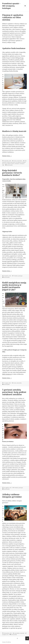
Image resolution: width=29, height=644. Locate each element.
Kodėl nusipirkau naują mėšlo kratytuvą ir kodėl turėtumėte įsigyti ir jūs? (14, 286)
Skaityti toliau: (7, 156)
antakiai (21, 413)
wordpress (17, 164)
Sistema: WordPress (7, 642)
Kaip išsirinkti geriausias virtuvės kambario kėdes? (12, 173)
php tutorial (13, 162)
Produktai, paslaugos (18, 276)
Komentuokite (10, 165)
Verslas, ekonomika (18, 161)
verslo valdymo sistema (9, 164)
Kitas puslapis (27, 638)
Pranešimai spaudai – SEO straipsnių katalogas (11, 6)
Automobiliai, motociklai (19, 633)
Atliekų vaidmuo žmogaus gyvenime (12, 496)
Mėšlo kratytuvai (7, 374)
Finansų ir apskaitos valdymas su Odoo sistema (13, 17)
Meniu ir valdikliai (25, 7)
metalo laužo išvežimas (11, 615)
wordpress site (5, 635)
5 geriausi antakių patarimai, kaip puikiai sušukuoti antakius (14, 392)
